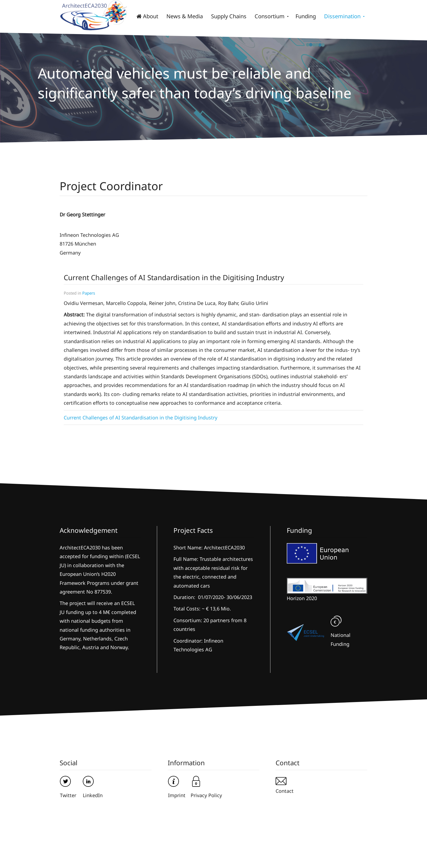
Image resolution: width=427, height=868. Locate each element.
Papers (89, 293)
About (147, 16)
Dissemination (342, 16)
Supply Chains (229, 16)
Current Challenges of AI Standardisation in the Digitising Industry (141, 418)
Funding (306, 16)
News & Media (185, 16)
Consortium (270, 16)
